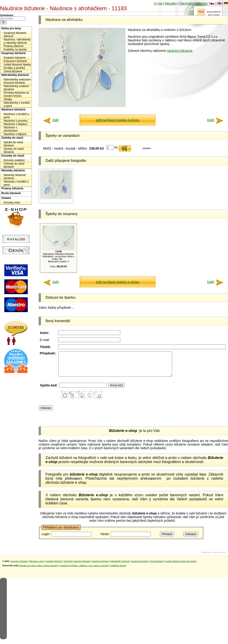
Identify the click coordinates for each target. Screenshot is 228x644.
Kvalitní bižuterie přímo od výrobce (181, 566)
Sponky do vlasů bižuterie (14, 150)
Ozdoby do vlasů (12, 138)
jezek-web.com (219, 557)
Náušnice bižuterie (13, 110)
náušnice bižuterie (179, 51)
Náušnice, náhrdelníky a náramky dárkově (17, 41)
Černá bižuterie (13, 71)
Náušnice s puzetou (16, 121)
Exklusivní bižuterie (15, 61)
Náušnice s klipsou (15, 134)
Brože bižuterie (11, 193)
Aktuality (171, 3)
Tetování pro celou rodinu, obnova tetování (39, 570)
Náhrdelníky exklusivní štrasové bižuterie (17, 81)
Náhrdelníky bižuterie (15, 75)
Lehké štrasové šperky (17, 65)
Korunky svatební (14, 160)
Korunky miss (12, 203)
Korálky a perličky (14, 68)
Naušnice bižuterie (100, 566)
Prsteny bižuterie (12, 188)
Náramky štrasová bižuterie (15, 177)
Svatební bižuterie (15, 58)
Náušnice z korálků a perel (16, 116)
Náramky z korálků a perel (16, 183)
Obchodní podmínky (194, 3)
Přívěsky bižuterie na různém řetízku (16, 94)
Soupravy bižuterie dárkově (15, 35)
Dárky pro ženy (11, 28)
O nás (158, 3)
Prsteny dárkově (14, 46)
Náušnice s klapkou (15, 124)
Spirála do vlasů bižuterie (13, 144)
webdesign (206, 557)
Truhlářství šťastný (118, 570)
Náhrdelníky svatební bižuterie (16, 88)
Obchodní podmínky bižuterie (77, 566)
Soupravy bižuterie (14, 53)
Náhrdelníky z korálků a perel (17, 104)
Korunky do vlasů (13, 156)
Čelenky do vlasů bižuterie (14, 165)
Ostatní (6, 198)
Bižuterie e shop (36, 566)
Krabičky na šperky (15, 50)
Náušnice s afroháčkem (11, 129)
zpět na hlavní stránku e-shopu (117, 120)
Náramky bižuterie (13, 170)
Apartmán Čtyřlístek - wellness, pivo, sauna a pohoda (84, 570)
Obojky (8, 99)
